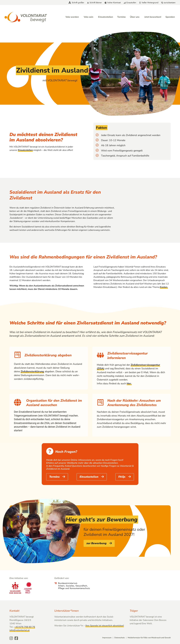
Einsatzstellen (106, 17)
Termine (121, 17)
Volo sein (88, 17)
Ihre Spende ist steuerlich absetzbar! (105, 626)
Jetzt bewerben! (153, 17)
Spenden (170, 17)
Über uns (135, 17)
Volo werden (72, 17)
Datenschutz (120, 638)
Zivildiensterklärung (32, 371)
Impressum (107, 638)
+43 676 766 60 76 (25, 627)
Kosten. (164, 287)
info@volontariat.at (20, 630)
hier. (129, 383)
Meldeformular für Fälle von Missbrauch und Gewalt (149, 638)
